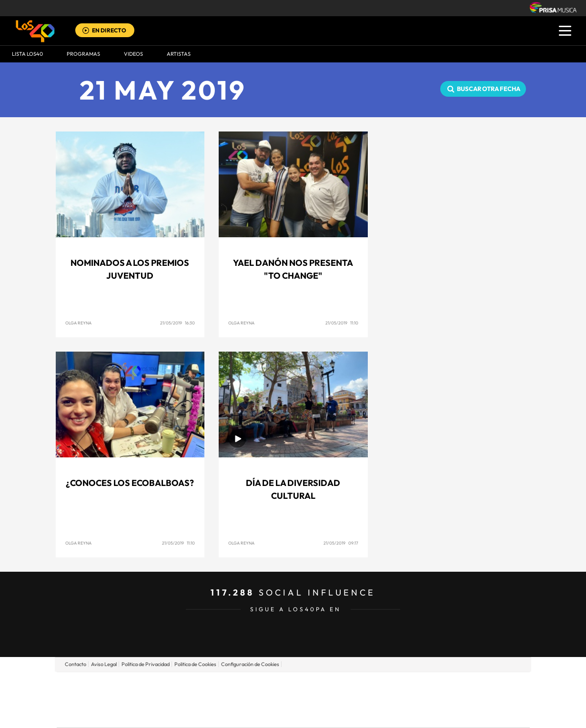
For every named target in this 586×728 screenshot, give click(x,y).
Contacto (76, 664)
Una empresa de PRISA (100, 693)
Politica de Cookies (195, 664)
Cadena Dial (350, 700)
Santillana (274, 685)
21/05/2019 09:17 (341, 543)
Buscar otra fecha (489, 89)
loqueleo (395, 714)
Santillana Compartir (325, 685)
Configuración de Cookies (250, 664)
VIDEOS (133, 54)
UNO (250, 700)
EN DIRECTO (109, 30)
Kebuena (454, 700)
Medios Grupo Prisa (99, 716)
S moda (353, 714)
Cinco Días (313, 700)
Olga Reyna (78, 323)
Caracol (463, 685)
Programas (83, 54)
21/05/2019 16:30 (177, 323)
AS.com (396, 685)
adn (428, 685)
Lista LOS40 (27, 54)
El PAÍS (184, 685)
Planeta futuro (420, 700)
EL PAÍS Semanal (385, 700)
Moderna (225, 714)
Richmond (178, 714)
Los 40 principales (230, 685)
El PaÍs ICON (313, 714)
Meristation (441, 714)
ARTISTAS (179, 54)
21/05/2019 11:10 (342, 323)
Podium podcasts (272, 714)
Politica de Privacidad (146, 664)
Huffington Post (197, 700)
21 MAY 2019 (163, 90)
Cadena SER (366, 685)
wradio (277, 700)
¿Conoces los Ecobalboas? (130, 483)
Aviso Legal (104, 664)
